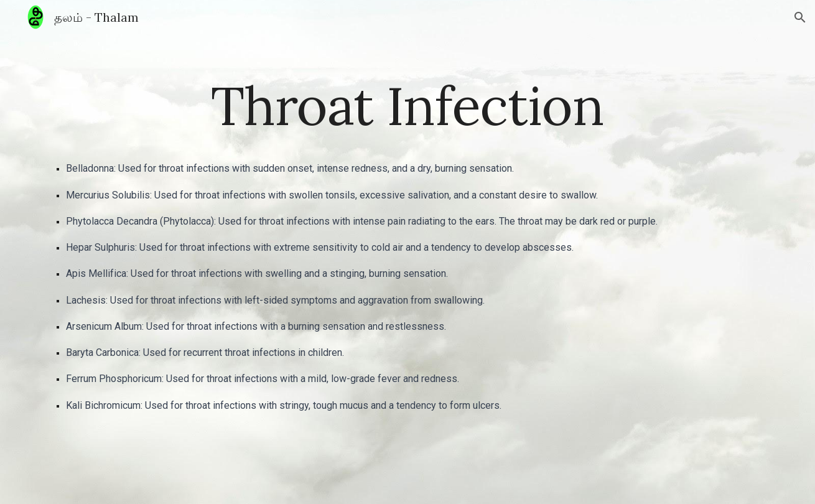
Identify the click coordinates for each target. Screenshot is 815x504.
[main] (407, 105)
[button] (800, 17)
